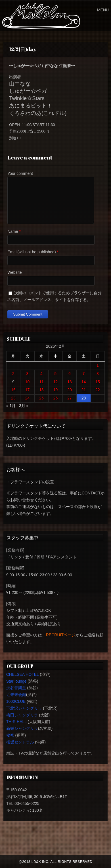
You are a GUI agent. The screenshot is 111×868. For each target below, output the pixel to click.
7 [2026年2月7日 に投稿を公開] (84, 374)
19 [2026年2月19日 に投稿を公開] (56, 390)
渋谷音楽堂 (16, 688)
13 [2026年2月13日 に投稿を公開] (70, 382)
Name (13, 231)
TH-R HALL (16, 722)
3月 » (24, 406)
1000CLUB (16, 701)
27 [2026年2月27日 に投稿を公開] (70, 398)
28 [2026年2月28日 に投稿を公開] (84, 398)
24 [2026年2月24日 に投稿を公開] (28, 398)
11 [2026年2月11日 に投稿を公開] (41, 382)
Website (14, 272)
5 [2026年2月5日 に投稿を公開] (56, 374)
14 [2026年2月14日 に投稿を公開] (84, 382)
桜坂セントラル (20, 742)
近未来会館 (16, 695)
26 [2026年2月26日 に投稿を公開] (56, 398)
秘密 (10, 735)
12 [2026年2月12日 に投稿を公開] (56, 382)
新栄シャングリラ (22, 728)
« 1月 (11, 406)
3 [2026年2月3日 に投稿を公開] (28, 374)
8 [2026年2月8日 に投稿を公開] (98, 374)
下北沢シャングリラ (24, 708)
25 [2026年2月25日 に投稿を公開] (41, 398)
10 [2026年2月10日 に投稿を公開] (28, 382)
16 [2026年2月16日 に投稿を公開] (13, 390)
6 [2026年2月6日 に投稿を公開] (70, 374)
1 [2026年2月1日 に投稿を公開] (98, 365)
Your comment (20, 173)
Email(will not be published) (32, 252)
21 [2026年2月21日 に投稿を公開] (84, 390)
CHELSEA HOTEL (23, 674)
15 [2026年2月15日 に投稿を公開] (98, 382)
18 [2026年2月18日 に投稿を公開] (41, 390)
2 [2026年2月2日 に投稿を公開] (13, 374)
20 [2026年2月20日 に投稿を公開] (70, 390)
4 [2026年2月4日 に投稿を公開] (41, 374)
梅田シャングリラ (22, 715)
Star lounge (16, 681)
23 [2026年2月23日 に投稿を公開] (13, 398)
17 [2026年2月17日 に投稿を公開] (28, 390)
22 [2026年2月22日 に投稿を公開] (98, 390)
